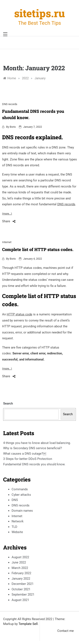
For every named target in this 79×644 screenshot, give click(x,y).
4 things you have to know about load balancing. (37, 443)
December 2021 (23, 584)
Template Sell (28, 624)
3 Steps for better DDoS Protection (28, 459)
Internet (7, 242)
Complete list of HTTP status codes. (38, 249)
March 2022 (20, 568)
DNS (15, 500)
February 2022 (21, 573)
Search (8, 403)
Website (17, 532)
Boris (13, 127)
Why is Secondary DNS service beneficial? (33, 448)
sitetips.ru (39, 13)
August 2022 (20, 557)
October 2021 (21, 589)
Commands (20, 489)
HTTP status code (19, 314)
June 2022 (19, 562)
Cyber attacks (21, 495)
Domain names (22, 511)
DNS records (10, 104)
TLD (14, 527)
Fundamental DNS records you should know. (34, 464)
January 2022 (21, 579)
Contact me (66, 631)
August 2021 (20, 600)
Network (18, 521)
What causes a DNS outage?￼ (25, 454)
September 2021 (23, 595)
